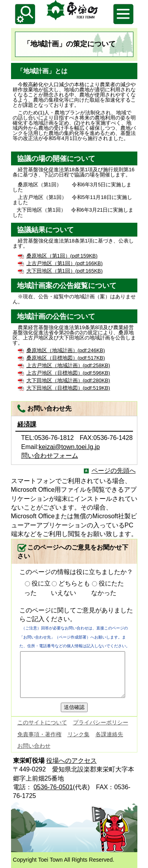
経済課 (27, 424)
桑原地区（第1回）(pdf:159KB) (62, 256)
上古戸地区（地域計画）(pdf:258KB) (68, 365)
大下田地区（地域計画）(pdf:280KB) (68, 380)
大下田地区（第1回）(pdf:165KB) (65, 271)
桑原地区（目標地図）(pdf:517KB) (66, 358)
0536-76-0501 (53, 787)
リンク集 (79, 734)
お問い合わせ (34, 746)
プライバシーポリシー (101, 722)
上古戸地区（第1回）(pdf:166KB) (65, 263)
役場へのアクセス (71, 761)
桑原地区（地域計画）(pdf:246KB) (66, 350)
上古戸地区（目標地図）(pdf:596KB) (68, 373)
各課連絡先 (109, 734)
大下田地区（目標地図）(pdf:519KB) (68, 388)
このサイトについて (42, 722)
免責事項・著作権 (39, 734)
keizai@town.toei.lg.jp (69, 447)
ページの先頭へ (114, 471)
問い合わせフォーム (50, 456)
